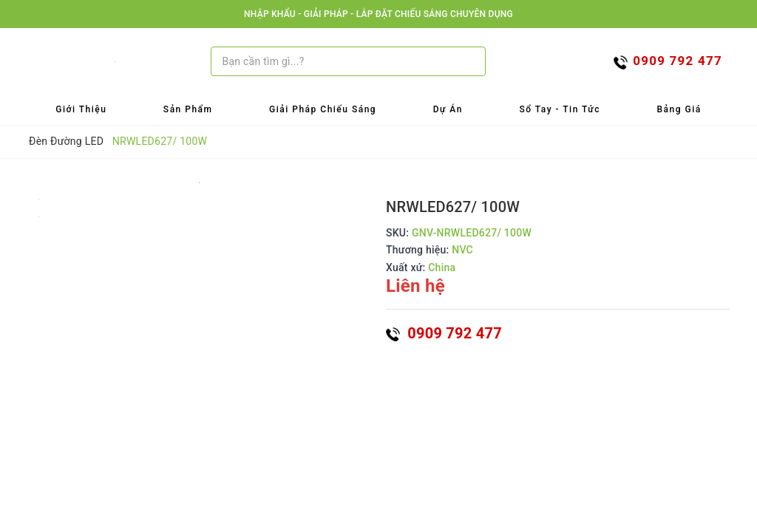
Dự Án (448, 109)
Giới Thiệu (81, 109)
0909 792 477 (444, 333)
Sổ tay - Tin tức (560, 109)
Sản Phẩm (188, 109)
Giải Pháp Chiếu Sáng (323, 109)
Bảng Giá (679, 109)
